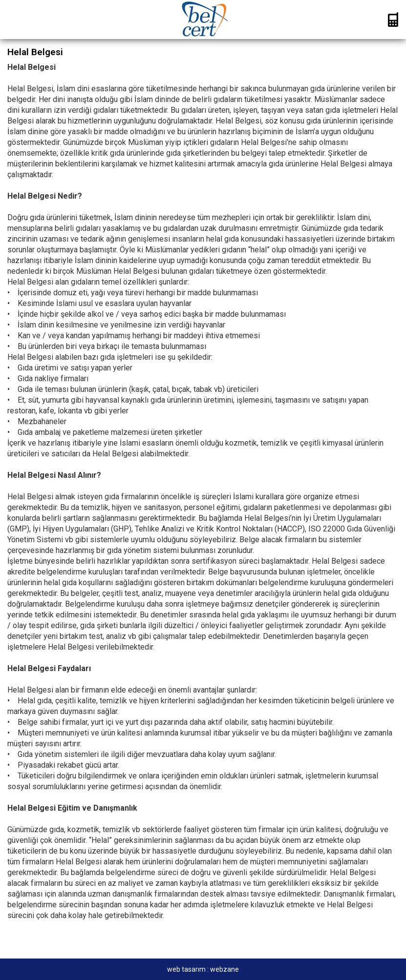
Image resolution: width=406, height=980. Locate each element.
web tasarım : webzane (203, 969)
